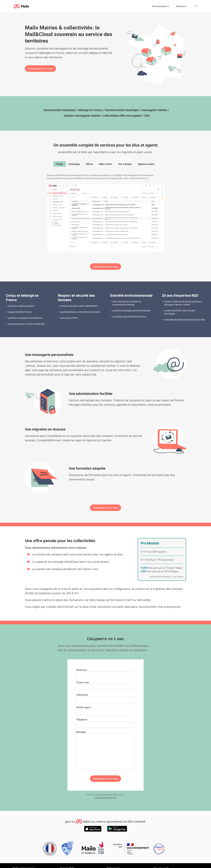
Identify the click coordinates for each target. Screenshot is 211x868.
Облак (89, 164)
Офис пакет (105, 164)
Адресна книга (146, 164)
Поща (60, 164)
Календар (74, 164)
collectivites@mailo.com (105, 798)
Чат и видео (125, 164)
